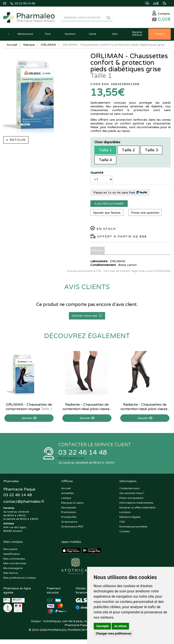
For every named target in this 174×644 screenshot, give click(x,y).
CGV (122, 522)
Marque (29, 45)
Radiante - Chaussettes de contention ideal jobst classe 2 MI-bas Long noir (145, 410)
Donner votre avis (87, 316)
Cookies (125, 532)
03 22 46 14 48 (83, 453)
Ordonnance (69, 522)
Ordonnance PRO (72, 527)
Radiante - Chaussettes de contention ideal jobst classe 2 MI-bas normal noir (87, 410)
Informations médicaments (136, 503)
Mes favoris (11, 574)
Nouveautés (69, 508)
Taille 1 (105, 151)
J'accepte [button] (102, 626)
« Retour (16, 141)
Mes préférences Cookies (20, 578)
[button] (9, 35)
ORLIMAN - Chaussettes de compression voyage (29, 407)
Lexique (66, 499)
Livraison (125, 513)
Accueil (12, 45)
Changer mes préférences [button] (114, 634)
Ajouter (29, 419)
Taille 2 (128, 151)
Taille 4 (105, 161)
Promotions (69, 513)
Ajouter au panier (109, 204)
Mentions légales (130, 518)
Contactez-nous (129, 489)
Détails (98, 251)
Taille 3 (151, 151)
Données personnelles (133, 527)
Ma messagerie (13, 569)
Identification (12, 555)
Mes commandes (14, 559)
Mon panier (11, 550)
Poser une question (145, 213)
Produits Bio (69, 518)
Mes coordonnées (15, 564)
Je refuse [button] (120, 626)
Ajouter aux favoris (107, 213)
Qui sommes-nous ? (132, 494)
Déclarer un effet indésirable (137, 508)
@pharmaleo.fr (24, 502)
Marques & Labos (72, 503)
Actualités (67, 494)
